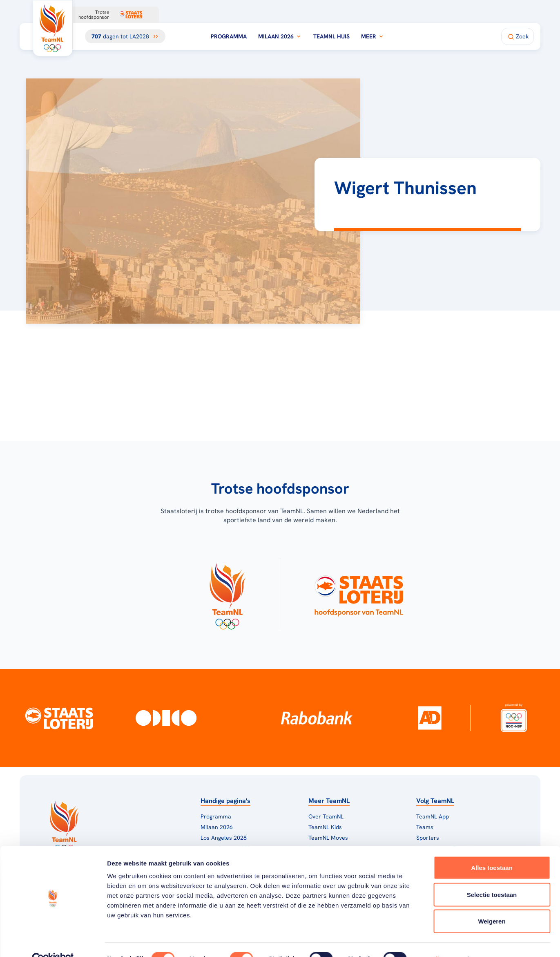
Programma (229, 36)
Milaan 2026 (280, 36)
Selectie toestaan (492, 877)
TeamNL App (433, 816)
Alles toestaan (492, 850)
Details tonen (441, 941)
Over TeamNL (326, 816)
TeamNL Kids (325, 827)
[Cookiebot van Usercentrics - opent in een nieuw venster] (53, 941)
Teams (425, 827)
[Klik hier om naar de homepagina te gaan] (53, 28)
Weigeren (492, 903)
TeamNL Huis (331, 36)
